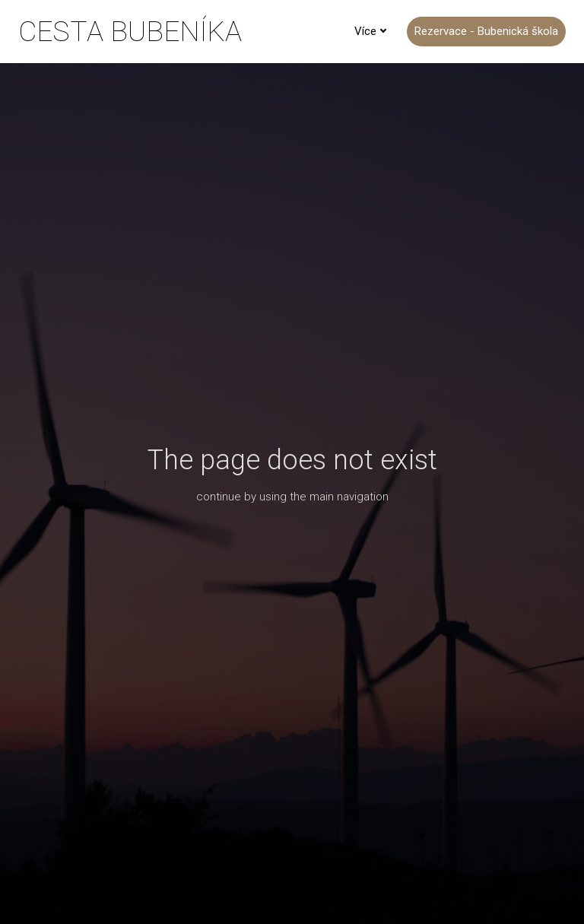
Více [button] (371, 31)
